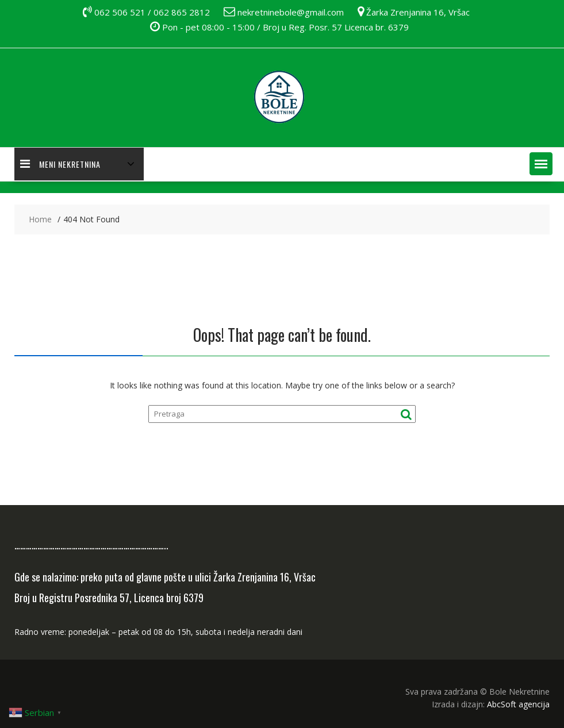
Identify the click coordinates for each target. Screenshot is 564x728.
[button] (541, 164)
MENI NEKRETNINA (60, 164)
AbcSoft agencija (518, 704)
